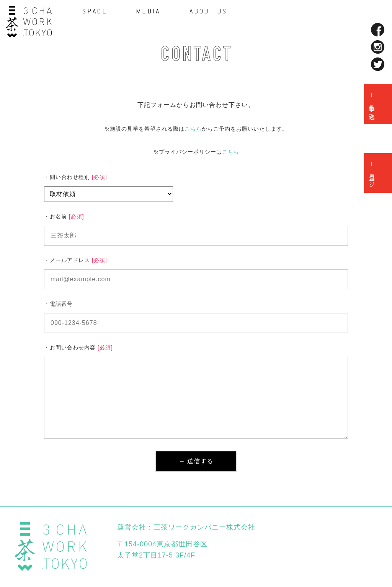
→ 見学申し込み (372, 104)
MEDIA (148, 11)
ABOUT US (208, 11)
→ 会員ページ (372, 173)
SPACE (95, 11)
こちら (193, 129)
